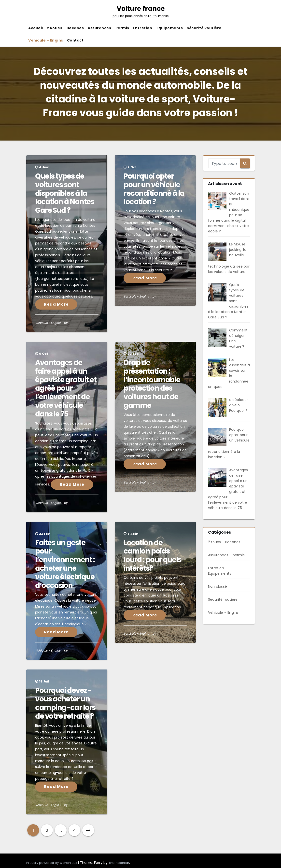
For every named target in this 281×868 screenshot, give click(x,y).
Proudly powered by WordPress (52, 863)
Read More (56, 304)
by (66, 323)
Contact (75, 40)
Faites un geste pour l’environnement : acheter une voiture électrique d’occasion (65, 564)
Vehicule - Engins (48, 323)
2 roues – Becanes (65, 28)
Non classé (218, 586)
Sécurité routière (204, 28)
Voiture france (140, 11)
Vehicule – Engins (46, 40)
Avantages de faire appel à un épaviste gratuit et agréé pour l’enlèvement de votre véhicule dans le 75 (66, 388)
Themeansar (119, 863)
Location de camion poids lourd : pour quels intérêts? (153, 555)
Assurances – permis (108, 28)
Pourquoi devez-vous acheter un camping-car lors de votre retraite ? (65, 703)
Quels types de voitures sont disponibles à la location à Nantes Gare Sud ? (65, 193)
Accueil (36, 28)
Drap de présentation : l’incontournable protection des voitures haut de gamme (152, 384)
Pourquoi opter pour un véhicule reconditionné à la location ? (154, 189)
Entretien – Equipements (158, 28)
